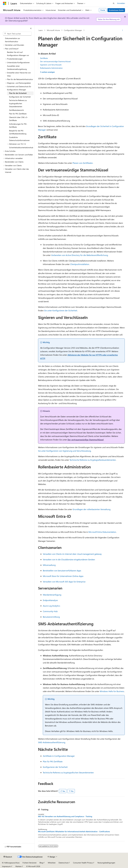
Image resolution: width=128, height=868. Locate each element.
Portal (103, 10)
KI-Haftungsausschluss (11, 863)
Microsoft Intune (53, 30)
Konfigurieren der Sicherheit (55, 767)
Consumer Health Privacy (83, 863)
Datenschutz (63, 863)
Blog (41, 863)
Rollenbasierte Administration (51, 68)
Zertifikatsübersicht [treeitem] (16, 110)
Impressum (6, 866)
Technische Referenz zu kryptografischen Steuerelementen (68, 772)
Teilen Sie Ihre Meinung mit (109, 19)
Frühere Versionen (30, 863)
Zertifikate (44, 58)
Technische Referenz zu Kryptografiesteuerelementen (93, 460)
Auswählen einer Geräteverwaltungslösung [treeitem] (17, 68)
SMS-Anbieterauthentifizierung (52, 742)
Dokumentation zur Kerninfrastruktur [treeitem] (13, 40)
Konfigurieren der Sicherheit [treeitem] (20, 97)
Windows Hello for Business (112, 691)
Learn (41, 30)
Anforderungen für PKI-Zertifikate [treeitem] (18, 126)
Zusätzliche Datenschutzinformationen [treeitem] (19, 139)
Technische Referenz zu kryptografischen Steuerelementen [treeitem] (18, 103)
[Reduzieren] (31, 28)
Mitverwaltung (49, 565)
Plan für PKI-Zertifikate (53, 761)
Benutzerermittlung (51, 617)
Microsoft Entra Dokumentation (102, 532)
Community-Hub (50, 611)
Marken (18, 866)
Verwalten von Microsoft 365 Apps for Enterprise (64, 582)
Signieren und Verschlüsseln (51, 65)
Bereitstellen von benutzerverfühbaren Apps (62, 571)
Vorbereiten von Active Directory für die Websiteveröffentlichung (79, 255)
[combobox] (17, 34)
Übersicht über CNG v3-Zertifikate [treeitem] (18, 119)
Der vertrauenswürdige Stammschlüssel (55, 61)
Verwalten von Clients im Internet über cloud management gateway (72, 554)
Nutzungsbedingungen (106, 863)
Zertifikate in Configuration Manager (59, 756)
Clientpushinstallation (80, 264)
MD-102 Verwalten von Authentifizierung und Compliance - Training (65, 816)
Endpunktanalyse (50, 600)
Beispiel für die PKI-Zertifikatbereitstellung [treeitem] (18, 132)
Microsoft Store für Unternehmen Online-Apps (63, 576)
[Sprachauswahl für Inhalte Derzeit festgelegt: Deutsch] (8, 857)
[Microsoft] (5, 3)
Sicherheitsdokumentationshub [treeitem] (21, 147)
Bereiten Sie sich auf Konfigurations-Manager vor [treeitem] (18, 54)
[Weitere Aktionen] (122, 30)
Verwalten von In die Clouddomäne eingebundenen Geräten (69, 559)
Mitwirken (52, 863)
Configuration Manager (73, 30)
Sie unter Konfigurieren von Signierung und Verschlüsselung (64, 451)
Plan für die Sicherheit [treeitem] (18, 93)
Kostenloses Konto (116, 10)
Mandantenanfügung (52, 595)
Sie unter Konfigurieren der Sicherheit (61, 310)
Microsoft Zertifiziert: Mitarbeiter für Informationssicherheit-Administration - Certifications (74, 832)
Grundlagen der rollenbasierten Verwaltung (91, 509)
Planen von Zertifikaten (83, 163)
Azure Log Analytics (51, 606)
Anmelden (121, 3)
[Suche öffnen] (114, 3)
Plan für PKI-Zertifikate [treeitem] (18, 114)
